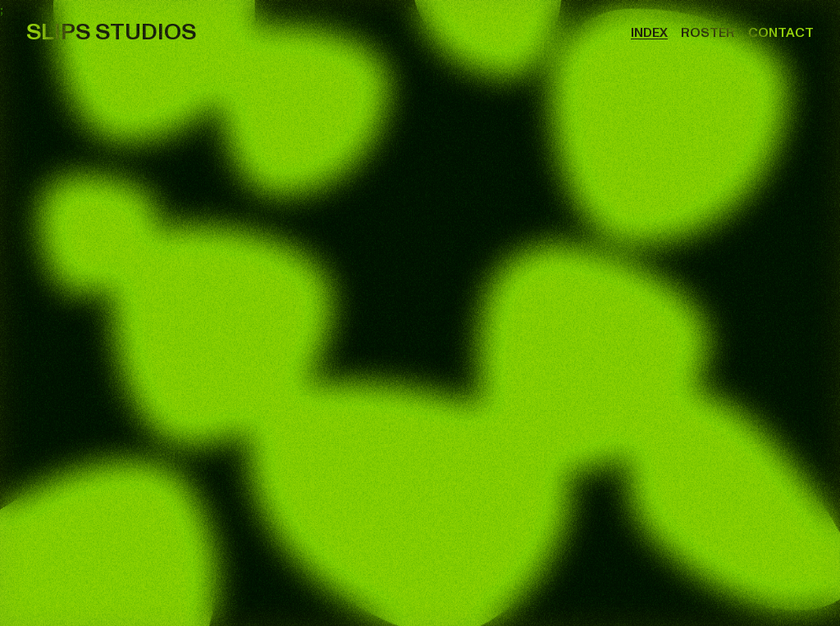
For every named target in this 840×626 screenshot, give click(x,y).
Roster (708, 33)
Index (649, 33)
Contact (781, 33)
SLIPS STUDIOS (111, 33)
